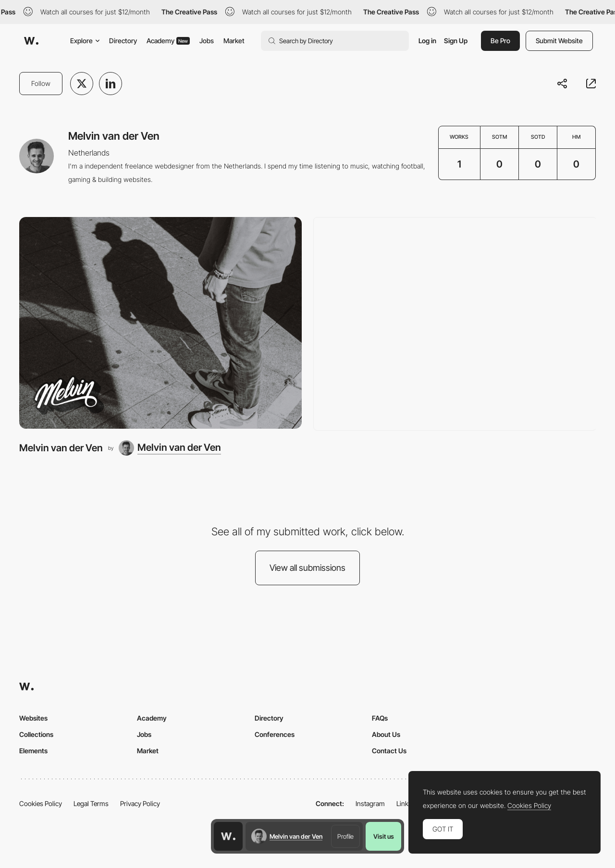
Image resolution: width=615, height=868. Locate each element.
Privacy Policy (140, 803)
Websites (33, 718)
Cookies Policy (41, 803)
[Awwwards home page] (228, 836)
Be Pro (500, 41)
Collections (36, 734)
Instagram (370, 803)
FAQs (380, 718)
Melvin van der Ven (61, 448)
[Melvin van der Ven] (160, 323)
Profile (345, 836)
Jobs (207, 41)
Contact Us (389, 751)
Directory (123, 41)
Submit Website (559, 41)
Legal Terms (91, 803)
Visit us (384, 836)
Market (234, 41)
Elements (33, 751)
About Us (386, 734)
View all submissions (307, 568)
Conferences (275, 734)
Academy (168, 41)
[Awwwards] (31, 41)
